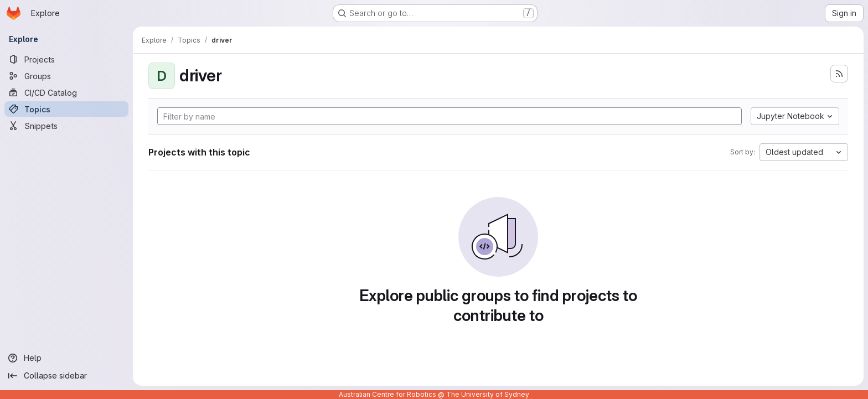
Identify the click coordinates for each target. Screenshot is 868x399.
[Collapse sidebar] (66, 376)
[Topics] (66, 109)
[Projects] (66, 59)
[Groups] (66, 76)
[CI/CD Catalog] (66, 92)
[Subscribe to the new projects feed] (839, 74)
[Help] (66, 358)
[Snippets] (66, 126)
